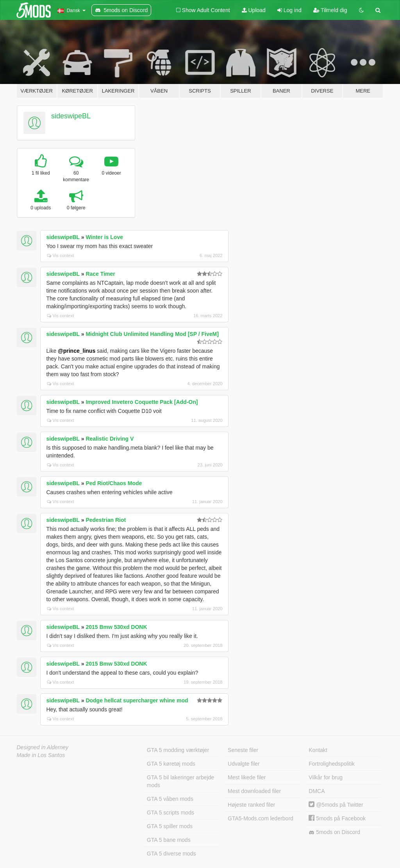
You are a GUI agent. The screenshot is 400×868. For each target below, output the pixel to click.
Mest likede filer (247, 777)
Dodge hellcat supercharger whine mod (137, 700)
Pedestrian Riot (106, 520)
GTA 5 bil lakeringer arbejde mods (181, 781)
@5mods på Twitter (336, 805)
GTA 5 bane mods (169, 840)
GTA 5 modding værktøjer (178, 750)
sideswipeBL (71, 116)
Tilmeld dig (330, 10)
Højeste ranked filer (251, 805)
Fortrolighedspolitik (332, 764)
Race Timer (100, 274)
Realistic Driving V (110, 439)
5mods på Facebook (337, 818)
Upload (254, 10)
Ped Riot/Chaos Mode (114, 483)
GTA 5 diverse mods (171, 854)
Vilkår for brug (326, 777)
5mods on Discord (334, 832)
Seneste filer (243, 750)
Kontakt (318, 750)
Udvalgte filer (244, 764)
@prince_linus (77, 351)
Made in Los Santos (41, 755)
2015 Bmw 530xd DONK (116, 627)
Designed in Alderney (43, 747)
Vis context (61, 255)
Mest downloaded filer (254, 791)
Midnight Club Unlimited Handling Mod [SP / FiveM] (152, 334)
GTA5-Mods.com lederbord (261, 818)
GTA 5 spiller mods (170, 826)
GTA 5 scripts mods (171, 813)
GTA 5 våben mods (170, 799)
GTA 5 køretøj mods (171, 764)
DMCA (317, 791)
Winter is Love (104, 237)
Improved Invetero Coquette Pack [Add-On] (142, 402)
